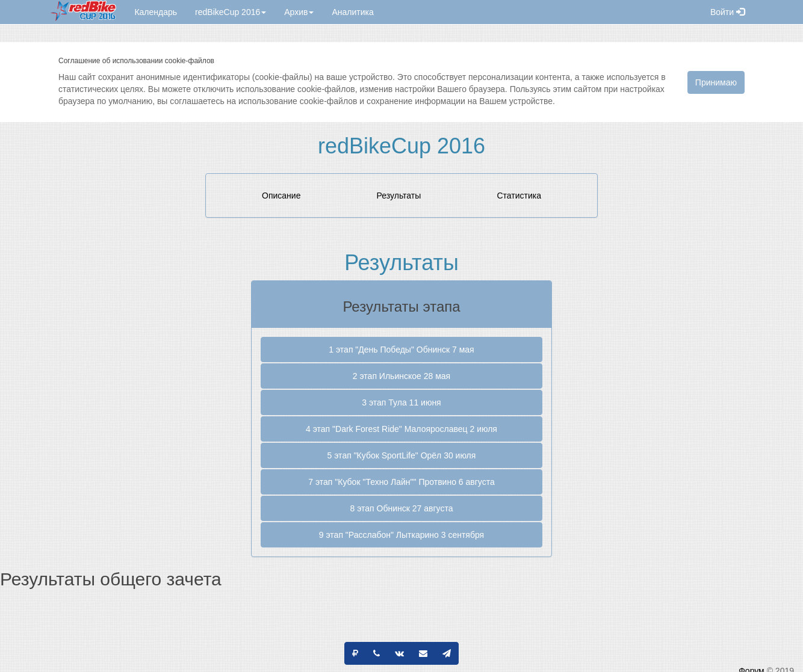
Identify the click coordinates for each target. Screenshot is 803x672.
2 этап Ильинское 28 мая (401, 376)
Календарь (156, 12)
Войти (727, 12)
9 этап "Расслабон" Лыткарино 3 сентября (401, 535)
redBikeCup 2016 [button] (231, 12)
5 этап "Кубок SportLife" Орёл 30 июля (402, 455)
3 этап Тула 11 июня (401, 402)
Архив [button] (299, 12)
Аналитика (352, 12)
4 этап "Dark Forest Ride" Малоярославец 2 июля (401, 429)
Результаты (399, 196)
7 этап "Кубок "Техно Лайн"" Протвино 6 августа (401, 482)
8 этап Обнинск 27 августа (402, 508)
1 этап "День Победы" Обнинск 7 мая (401, 350)
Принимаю (716, 82)
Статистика (519, 196)
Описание (281, 196)
